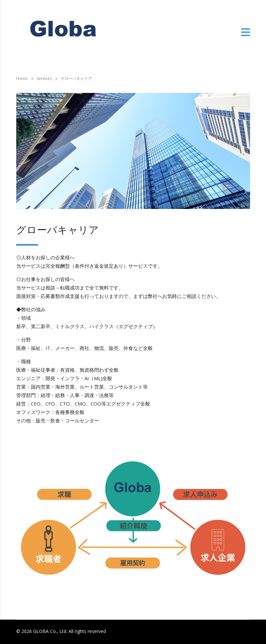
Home (22, 78)
